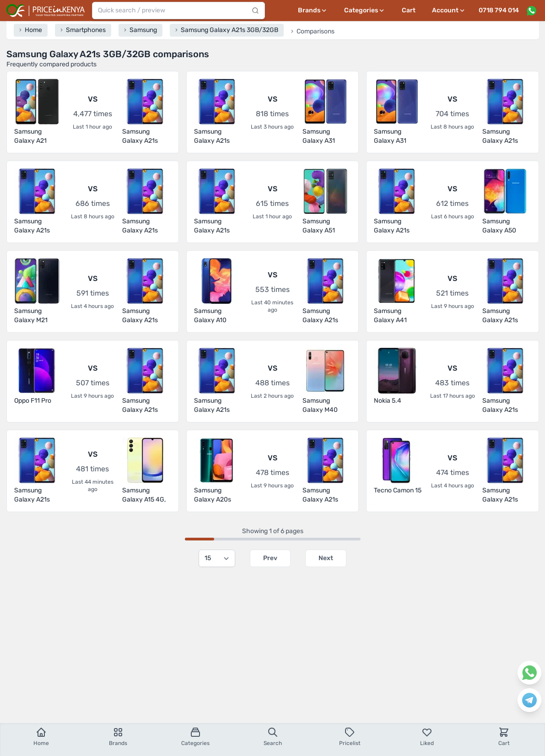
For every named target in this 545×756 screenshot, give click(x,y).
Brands (118, 737)
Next (326, 558)
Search (273, 737)
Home (41, 737)
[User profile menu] (449, 11)
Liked (427, 737)
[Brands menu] (313, 11)
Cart (409, 10)
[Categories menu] (365, 11)
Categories (195, 737)
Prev (270, 558)
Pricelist (350, 737)
